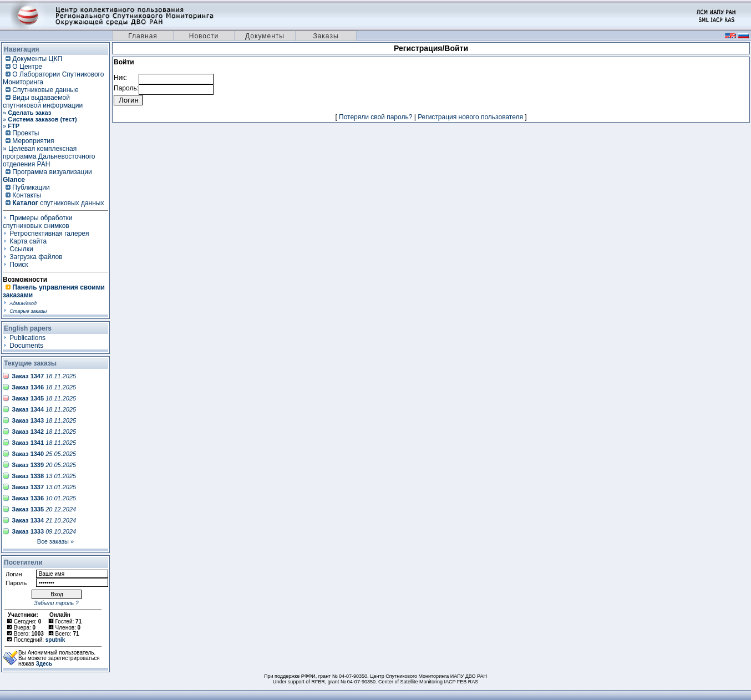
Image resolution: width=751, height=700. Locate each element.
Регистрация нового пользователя (470, 117)
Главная (143, 36)
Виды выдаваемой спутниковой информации (43, 102)
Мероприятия (33, 141)
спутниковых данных (58, 203)
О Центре (27, 67)
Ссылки (21, 249)
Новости (204, 36)
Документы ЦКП (37, 59)
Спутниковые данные (45, 90)
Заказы (326, 36)
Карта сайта (28, 241)
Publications (27, 338)
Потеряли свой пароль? (376, 117)
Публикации (31, 187)
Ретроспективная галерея (49, 234)
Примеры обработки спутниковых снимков (38, 222)
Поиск (19, 265)
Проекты (26, 133)
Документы (265, 36)
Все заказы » (55, 541)
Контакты (27, 195)
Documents (26, 346)
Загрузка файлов (36, 257)
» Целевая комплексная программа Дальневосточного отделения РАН (49, 156)
